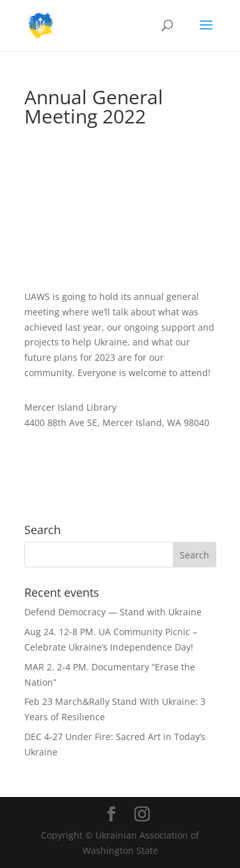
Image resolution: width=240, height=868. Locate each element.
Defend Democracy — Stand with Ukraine (113, 612)
